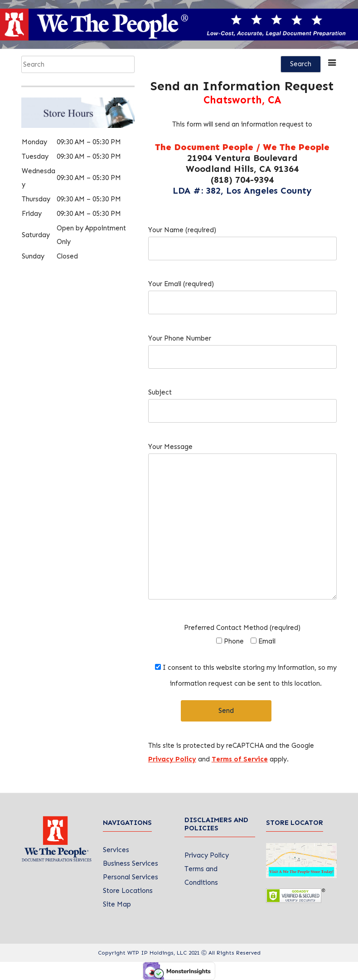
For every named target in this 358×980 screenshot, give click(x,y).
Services (116, 850)
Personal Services (131, 877)
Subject (242, 402)
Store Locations (128, 891)
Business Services (131, 863)
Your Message (242, 525)
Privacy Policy (172, 759)
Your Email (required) (242, 293)
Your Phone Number (242, 348)
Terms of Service (240, 759)
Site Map (117, 904)
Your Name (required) (242, 239)
